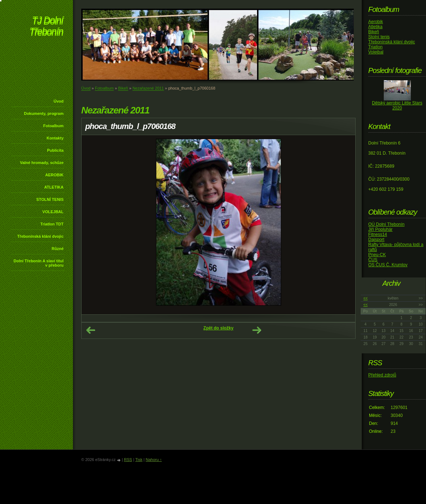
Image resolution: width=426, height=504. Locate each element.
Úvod (59, 101)
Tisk (139, 460)
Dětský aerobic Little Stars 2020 (397, 105)
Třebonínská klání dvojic (40, 236)
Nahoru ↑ (154, 460)
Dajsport (376, 240)
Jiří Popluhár (380, 229)
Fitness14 (378, 234)
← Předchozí (91, 330)
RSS (128, 460)
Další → (257, 330)
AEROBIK (54, 175)
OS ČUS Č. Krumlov (388, 265)
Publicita (55, 150)
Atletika (375, 27)
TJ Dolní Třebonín (46, 27)
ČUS (373, 260)
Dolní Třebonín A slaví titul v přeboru (38, 263)
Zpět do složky (218, 328)
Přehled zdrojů (382, 375)
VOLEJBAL (53, 212)
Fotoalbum (53, 126)
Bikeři (123, 88)
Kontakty (55, 138)
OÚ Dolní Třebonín (386, 224)
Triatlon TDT (52, 224)
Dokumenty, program (44, 113)
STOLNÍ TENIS (50, 199)
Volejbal (376, 52)
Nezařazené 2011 (148, 88)
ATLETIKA (54, 187)
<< (366, 298)
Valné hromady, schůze (42, 163)
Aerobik (376, 22)
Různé (58, 249)
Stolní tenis (379, 37)
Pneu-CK (377, 255)
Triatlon (375, 47)
